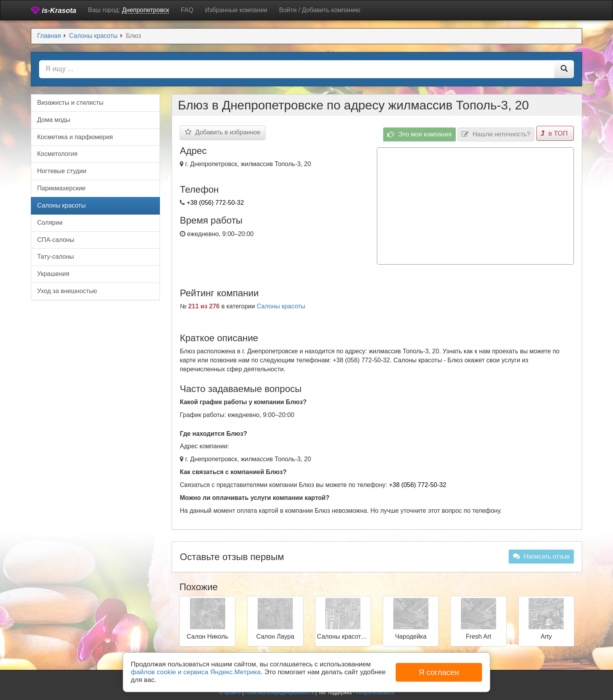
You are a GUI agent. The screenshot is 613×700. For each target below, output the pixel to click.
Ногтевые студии (62, 171)
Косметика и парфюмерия (75, 137)
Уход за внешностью (67, 291)
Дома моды (54, 120)
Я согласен (439, 672)
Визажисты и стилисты (70, 103)
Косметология (57, 154)
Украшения (53, 274)
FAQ (187, 10)
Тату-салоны (56, 257)
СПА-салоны (56, 240)
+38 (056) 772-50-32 (215, 203)
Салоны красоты (281, 304)
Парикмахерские (61, 188)
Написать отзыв (541, 554)
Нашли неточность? (497, 133)
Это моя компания (421, 133)
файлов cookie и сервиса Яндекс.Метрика (196, 672)
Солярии (50, 223)
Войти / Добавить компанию (320, 10)
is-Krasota (54, 10)
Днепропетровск (146, 10)
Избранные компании (236, 10)
